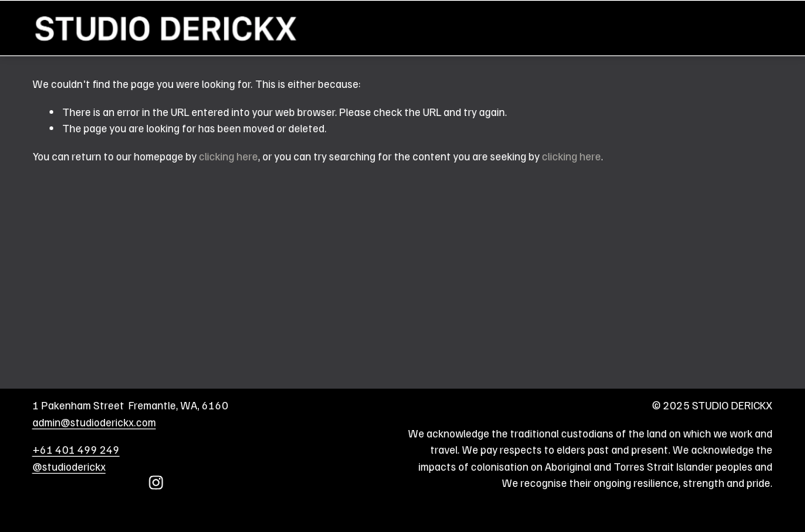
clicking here (228, 156)
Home (759, 28)
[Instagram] (156, 482)
